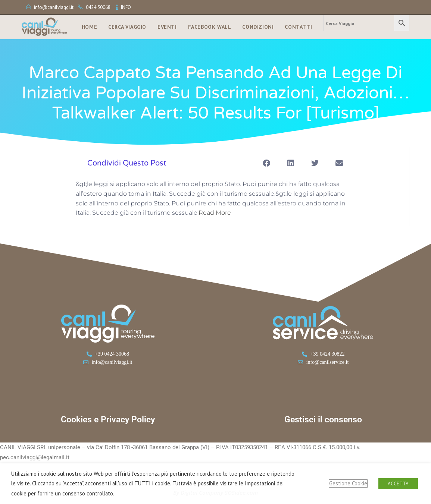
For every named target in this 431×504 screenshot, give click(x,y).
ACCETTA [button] (398, 484)
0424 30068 (98, 7)
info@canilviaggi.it (54, 7)
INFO (126, 7)
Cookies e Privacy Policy (108, 420)
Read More (215, 213)
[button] (267, 163)
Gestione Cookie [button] (348, 483)
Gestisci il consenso (323, 420)
